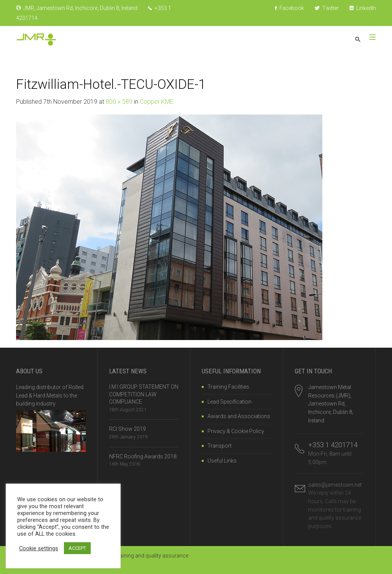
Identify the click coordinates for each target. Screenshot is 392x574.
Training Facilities (228, 387)
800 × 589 (119, 102)
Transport (220, 446)
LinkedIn (363, 8)
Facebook (289, 8)
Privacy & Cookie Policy (236, 431)
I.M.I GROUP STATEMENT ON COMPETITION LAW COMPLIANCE (144, 394)
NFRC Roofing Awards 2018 (143, 456)
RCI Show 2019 (127, 429)
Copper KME (157, 102)
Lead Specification (229, 402)
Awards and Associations (239, 416)
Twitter (327, 8)
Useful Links (222, 461)
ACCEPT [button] (77, 548)
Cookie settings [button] (39, 548)
